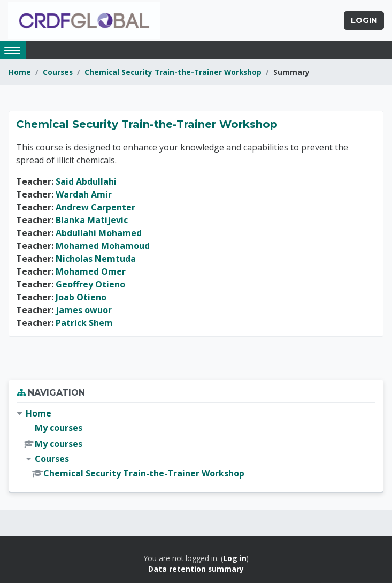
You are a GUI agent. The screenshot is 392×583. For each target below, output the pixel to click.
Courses (58, 72)
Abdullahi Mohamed (99, 233)
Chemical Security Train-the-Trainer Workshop (173, 72)
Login (364, 20)
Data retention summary (196, 569)
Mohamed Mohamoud (103, 246)
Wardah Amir (84, 194)
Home (20, 72)
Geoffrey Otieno (90, 284)
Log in (235, 558)
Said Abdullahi (86, 181)
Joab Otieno (81, 297)
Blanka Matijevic (92, 220)
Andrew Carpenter (95, 207)
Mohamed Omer (91, 271)
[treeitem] (196, 444)
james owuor (84, 310)
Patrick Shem (84, 323)
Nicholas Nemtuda (96, 259)
